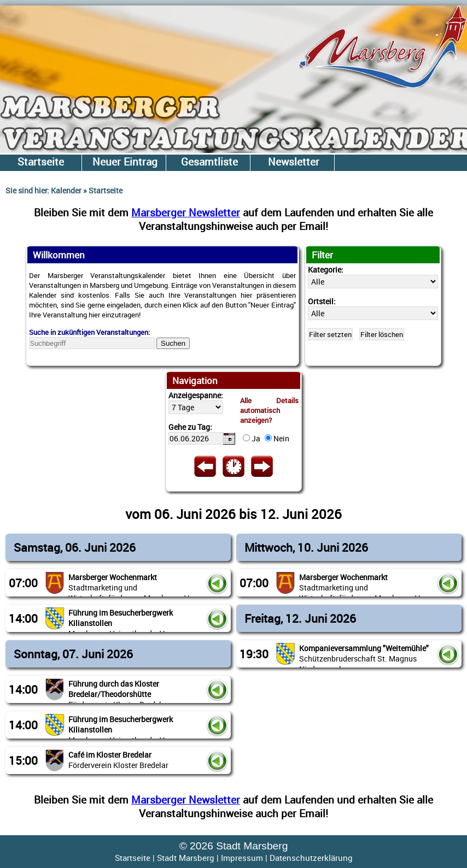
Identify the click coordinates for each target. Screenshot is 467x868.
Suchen (173, 343)
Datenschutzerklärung (311, 858)
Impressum (242, 858)
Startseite (133, 858)
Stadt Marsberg (186, 858)
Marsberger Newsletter (186, 212)
